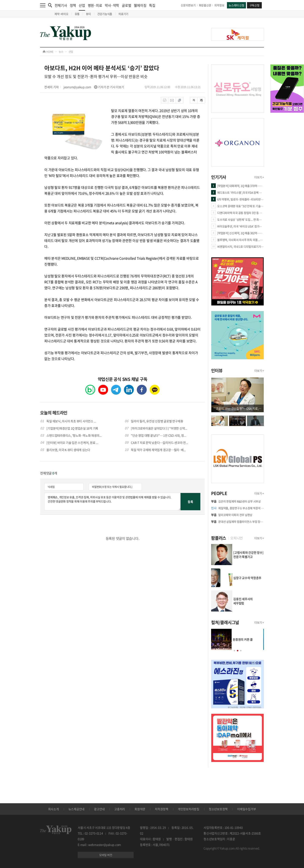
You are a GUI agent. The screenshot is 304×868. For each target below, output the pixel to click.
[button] (234, 651)
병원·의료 (95, 5)
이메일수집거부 (246, 809)
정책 (73, 5)
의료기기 (123, 14)
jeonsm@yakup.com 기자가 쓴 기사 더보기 (94, 87)
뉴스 (61, 52)
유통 (77, 14)
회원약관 (140, 809)
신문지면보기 (188, 5)
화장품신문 (205, 5)
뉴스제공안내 (77, 809)
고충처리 (120, 809)
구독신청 (254, 5)
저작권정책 (161, 809)
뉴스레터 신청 (236, 5)
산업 (82, 7)
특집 (152, 5)
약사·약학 (112, 5)
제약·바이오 (61, 14)
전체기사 (61, 5)
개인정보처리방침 (189, 809)
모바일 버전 (106, 855)
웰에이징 (140, 5)
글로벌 (126, 5)
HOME (48, 52)
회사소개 (54, 809)
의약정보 (219, 5)
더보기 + (259, 177)
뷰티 (88, 14)
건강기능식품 (105, 14)
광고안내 (99, 809)
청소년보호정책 (218, 809)
